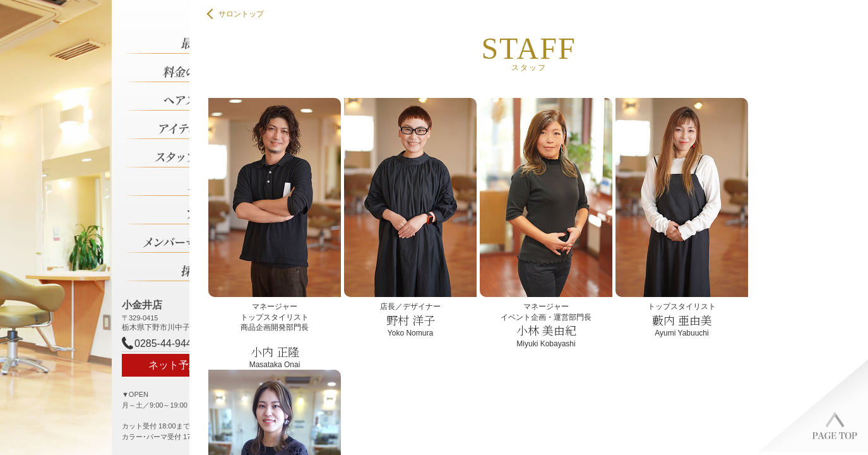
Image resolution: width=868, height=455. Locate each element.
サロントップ (236, 14)
